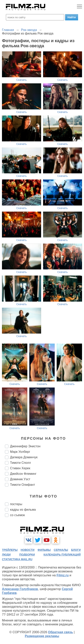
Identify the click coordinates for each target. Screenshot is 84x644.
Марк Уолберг (20, 452)
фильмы (44, 550)
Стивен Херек (20, 468)
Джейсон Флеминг (23, 474)
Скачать (22, 80)
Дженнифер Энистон (25, 446)
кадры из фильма (23, 510)
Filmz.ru (63, 575)
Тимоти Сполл (20, 463)
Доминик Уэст (20, 479)
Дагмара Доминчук (24, 457)
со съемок (17, 515)
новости (28, 550)
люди (6, 555)
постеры (16, 504)
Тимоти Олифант (23, 485)
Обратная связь (60, 632)
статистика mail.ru (17, 559)
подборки (27, 555)
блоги (76, 550)
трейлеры (10, 550)
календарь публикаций (62, 555)
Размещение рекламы (42, 636)
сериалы (61, 550)
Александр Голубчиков (20, 589)
